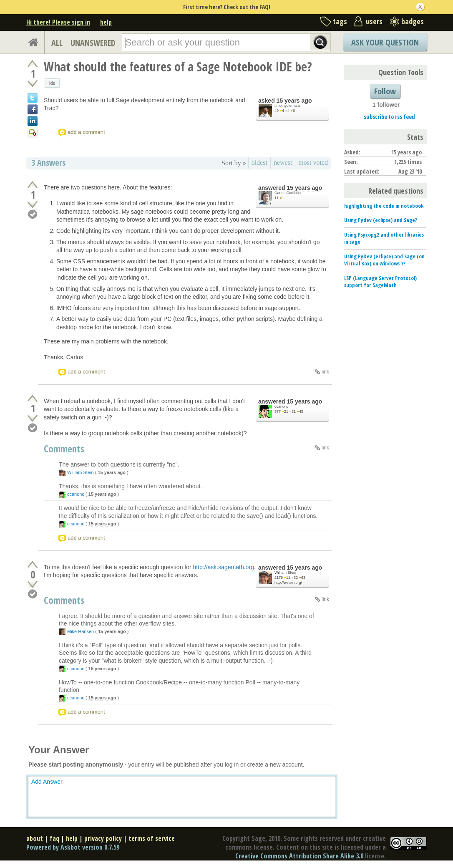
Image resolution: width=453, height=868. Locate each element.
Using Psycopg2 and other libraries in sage (384, 238)
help (106, 22)
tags (340, 21)
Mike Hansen (81, 631)
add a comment (86, 132)
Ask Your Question (385, 42)
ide (52, 83)
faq (54, 838)
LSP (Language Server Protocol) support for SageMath (380, 281)
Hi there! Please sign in (58, 22)
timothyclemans (288, 106)
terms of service (152, 838)
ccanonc (282, 406)
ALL (57, 43)
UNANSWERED (93, 43)
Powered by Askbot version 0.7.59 (73, 847)
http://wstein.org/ (288, 583)
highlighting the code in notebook (384, 206)
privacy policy (103, 838)
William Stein (81, 472)
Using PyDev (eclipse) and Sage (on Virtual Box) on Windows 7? (384, 260)
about (35, 838)
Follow (385, 91)
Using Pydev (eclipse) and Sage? (381, 220)
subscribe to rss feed (389, 117)
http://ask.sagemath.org (224, 567)
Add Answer (47, 782)
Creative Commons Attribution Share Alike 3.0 (299, 856)
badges (413, 21)
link (325, 372)
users (374, 21)
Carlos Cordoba (288, 193)
